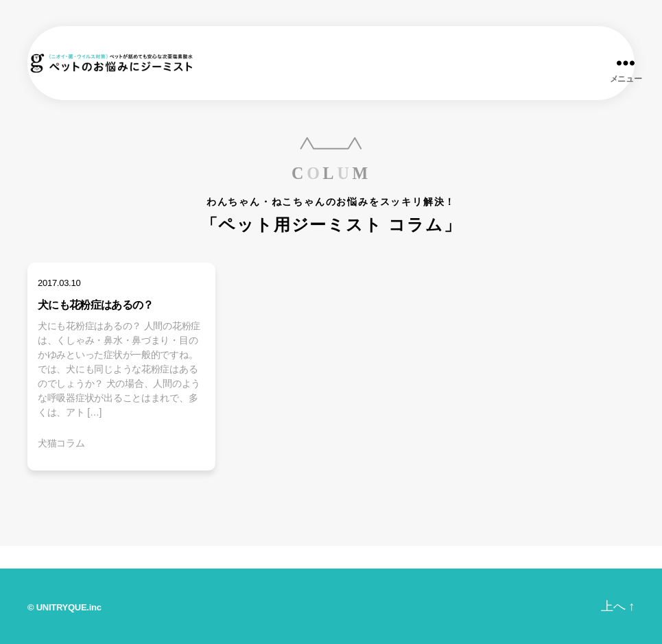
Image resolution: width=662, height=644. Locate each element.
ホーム (39, 556)
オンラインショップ (594, 558)
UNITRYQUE (62, 607)
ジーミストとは (263, 558)
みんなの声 (371, 558)
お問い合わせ (473, 558)
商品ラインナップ (142, 558)
